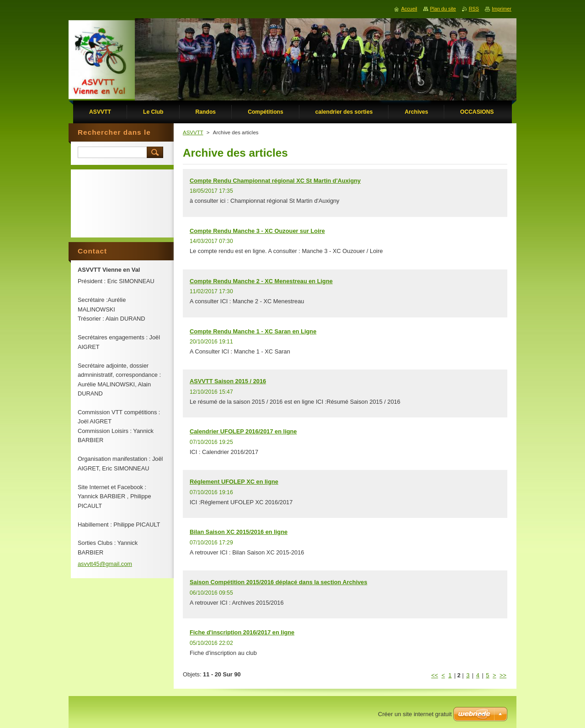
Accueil (409, 9)
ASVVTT (193, 132)
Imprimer (502, 9)
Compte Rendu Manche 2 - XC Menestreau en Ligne (261, 281)
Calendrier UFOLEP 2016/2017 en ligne (243, 431)
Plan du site (443, 9)
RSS (474, 9)
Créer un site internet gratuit (415, 714)
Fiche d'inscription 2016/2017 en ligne (242, 632)
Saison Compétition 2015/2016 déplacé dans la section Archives (279, 582)
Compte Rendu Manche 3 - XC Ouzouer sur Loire (257, 231)
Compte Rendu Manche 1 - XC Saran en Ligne (253, 331)
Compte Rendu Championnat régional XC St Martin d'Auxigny (275, 181)
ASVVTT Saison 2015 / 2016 (228, 381)
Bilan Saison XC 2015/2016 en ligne (239, 532)
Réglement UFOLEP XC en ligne (234, 482)
